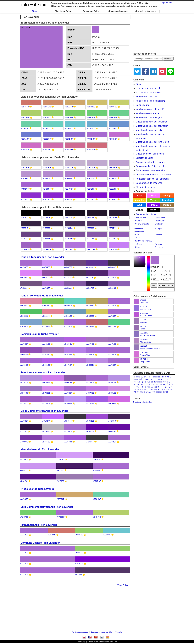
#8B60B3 (112, 288)
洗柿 (140, 379)
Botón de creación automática (150, 170)
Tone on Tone (141, 218)
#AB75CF (91, 178)
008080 (159, 392)
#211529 (91, 217)
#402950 (47, 228)
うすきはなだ (160, 390)
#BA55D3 (144, 313)
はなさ (157, 387)
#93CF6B (47, 118)
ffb (135, 390)
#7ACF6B (69, 118)
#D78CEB (46, 393)
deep (136, 379)
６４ (150, 377)
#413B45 (90, 442)
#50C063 (24, 316)
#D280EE (46, 382)
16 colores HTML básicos (148, 92)
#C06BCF (113, 139)
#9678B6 (144, 346)
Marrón (167, 205)
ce (152, 390)
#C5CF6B (113, 107)
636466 (143, 390)
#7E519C (69, 239)
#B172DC (69, 249)
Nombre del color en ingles (149, 118)
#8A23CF (47, 200)
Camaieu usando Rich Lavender (39, 334)
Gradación (159, 224)
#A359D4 (68, 442)
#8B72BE (144, 333)
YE (135, 392)
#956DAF (144, 326)
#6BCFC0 (47, 128)
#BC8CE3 (90, 365)
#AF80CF (69, 178)
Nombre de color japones (148, 113)
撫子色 (147, 387)
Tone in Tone (160, 218)
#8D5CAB (68, 382)
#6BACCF (91, 128)
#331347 (24, 431)
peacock (148, 379)
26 (163, 377)
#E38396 (46, 316)
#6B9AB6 (68, 316)
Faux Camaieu (161, 221)
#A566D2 (24, 365)
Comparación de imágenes (149, 183)
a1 (142, 377)
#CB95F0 (24, 470)
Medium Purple (146, 309)
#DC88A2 (24, 306)
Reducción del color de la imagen (152, 179)
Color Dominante (142, 224)
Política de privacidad (80, 632)
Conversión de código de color (151, 166)
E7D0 (166, 392)
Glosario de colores (145, 187)
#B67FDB (46, 442)
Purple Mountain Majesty (150, 348)
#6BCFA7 (25, 128)
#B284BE (144, 339)
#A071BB (112, 344)
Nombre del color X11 (146, 97)
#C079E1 (90, 393)
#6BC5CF (69, 128)
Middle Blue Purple (148, 335)
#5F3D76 (113, 228)
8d (168, 377)
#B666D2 (144, 300)
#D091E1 (112, 393)
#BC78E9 (91, 249)
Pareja (138, 235)
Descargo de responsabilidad (102, 632)
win (149, 382)
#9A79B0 (60, 481)
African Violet (145, 342)
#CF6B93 (69, 150)
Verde (153, 200)
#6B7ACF (25, 139)
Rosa (153, 195)
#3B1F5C (90, 288)
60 (137, 390)
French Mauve (146, 355)
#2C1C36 (113, 217)
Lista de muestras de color (149, 88)
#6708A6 (90, 431)
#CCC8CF (25, 168)
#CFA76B (69, 107)
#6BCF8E (113, 118)
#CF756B (25, 107)
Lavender (158, 382)
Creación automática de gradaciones (154, 175)
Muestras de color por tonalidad (151, 122)
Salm (138, 377)
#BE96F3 (68, 403)
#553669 (91, 228)
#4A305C (69, 228)
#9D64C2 (25, 249)
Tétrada (138, 244)
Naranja (167, 195)
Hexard (138, 247)
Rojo (140, 195)
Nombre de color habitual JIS (150, 109)
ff (165, 377)
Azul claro (167, 200)
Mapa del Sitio (166, 3)
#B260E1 (68, 344)
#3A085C (97, 459)
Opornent (158, 235)
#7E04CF (113, 200)
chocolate (157, 377)
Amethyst (144, 322)
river (145, 377)
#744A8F (47, 239)
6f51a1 (167, 379)
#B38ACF (47, 178)
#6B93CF (113, 128)
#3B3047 (112, 267)
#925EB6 (113, 239)
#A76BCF (91, 139)
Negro (153, 210)
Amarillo (139, 200)
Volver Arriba (123, 585)
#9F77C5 (24, 393)
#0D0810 (47, 217)
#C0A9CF (91, 168)
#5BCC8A (112, 327)
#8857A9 (91, 239)
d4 (158, 384)
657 (168, 390)
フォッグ (140, 387)
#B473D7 (68, 365)
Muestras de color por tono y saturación (150, 135)
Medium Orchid (146, 316)
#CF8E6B (47, 107)
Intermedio (139, 232)
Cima (34, 11)
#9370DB (144, 307)
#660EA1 (112, 431)
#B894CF (25, 178)
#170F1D (69, 217)
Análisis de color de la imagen (150, 162)
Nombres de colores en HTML (150, 101)
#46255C (112, 421)
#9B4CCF (69, 189)
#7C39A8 (24, 442)
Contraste (159, 247)
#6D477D (68, 267)
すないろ (140, 384)
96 (162, 387)
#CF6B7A (91, 150)
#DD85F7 (24, 278)
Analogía (158, 229)
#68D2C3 (68, 306)
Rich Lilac (144, 303)
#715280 (24, 288)
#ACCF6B (25, 118)
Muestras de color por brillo (149, 130)
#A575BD (46, 354)
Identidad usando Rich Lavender (40, 449)
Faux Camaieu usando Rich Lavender (43, 372)
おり (148, 390)
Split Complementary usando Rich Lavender (47, 507)
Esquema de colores (146, 214)
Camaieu (139, 221)
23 (152, 387)
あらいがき (151, 392)
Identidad (139, 229)
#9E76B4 (144, 320)
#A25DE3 (90, 403)
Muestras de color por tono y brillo (152, 142)
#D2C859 (90, 316)
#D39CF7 (61, 459)
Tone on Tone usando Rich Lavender (42, 257)
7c (162, 379)
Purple (143, 329)
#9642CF (91, 189)
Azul (140, 205)
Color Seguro (142, 105)
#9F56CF (47, 189)
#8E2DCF (25, 200)
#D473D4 (144, 352)
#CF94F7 (46, 267)
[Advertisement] (154, 33)
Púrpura (153, 205)
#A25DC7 (24, 403)
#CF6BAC (47, 150)
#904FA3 (46, 278)
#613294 (90, 267)
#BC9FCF (113, 168)
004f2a (162, 384)
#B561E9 (46, 365)
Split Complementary (144, 241)
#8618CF (69, 200)
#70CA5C (46, 306)
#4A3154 (68, 278)
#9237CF (113, 189)
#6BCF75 (91, 118)
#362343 (25, 228)
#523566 (79, 575)
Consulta (119, 632)
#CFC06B (91, 107)
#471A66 (60, 470)
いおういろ (168, 387)
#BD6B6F (90, 327)
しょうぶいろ (150, 384)
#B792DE (24, 382)
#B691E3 (112, 382)
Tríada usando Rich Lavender (38, 489)
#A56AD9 (90, 354)
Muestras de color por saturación (152, 126)
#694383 (25, 239)
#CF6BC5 (25, 150)
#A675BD (90, 344)
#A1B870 (46, 327)
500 (154, 379)
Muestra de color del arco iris (150, 154)
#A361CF (25, 189)
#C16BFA (46, 421)
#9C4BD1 (90, 421)
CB (171, 390)
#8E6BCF (69, 139)
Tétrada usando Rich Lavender (39, 525)
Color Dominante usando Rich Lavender (44, 411)
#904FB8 (24, 354)
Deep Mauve (145, 362)
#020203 (25, 217)
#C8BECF (47, 168)
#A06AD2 (46, 344)
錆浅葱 (143, 392)
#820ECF (91, 200)
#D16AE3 (112, 403)
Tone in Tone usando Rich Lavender (42, 296)
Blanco (139, 210)
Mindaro (137, 382)
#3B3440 (68, 421)
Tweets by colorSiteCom (143, 402)
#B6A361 (90, 306)
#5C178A (24, 481)
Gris (167, 210)
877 (158, 379)
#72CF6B (24, 517)
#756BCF (47, 139)
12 (152, 382)
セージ (144, 382)
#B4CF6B (97, 517)
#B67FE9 (68, 354)
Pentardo (158, 244)
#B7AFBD (46, 431)
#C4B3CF (69, 168)
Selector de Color (144, 158)
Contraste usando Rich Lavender (40, 543)
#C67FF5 (113, 249)
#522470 (90, 278)
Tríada (138, 238)
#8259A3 (68, 288)
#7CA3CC (24, 327)
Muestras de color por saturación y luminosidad (153, 147)
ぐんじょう (167, 382)
